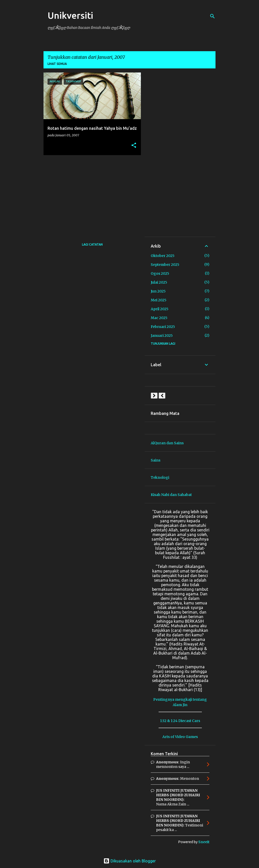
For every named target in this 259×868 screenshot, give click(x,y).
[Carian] (212, 16)
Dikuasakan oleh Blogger (130, 861)
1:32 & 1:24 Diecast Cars (180, 721)
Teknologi (160, 477)
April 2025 (160, 309)
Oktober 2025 (163, 256)
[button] (134, 146)
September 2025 (165, 265)
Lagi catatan (92, 244)
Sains (156, 460)
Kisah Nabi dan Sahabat (171, 495)
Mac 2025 (159, 318)
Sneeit (204, 842)
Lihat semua (57, 64)
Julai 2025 (159, 282)
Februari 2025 (163, 327)
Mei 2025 (159, 300)
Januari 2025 (162, 336)
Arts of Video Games (180, 737)
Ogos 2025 (160, 273)
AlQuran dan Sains (167, 443)
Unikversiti (70, 15)
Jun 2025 (158, 291)
